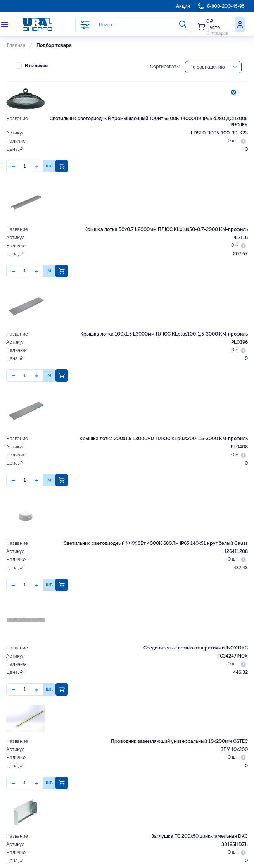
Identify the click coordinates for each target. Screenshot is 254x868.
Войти (240, 24)
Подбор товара (54, 45)
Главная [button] (16, 45)
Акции (183, 6)
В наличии (32, 65)
